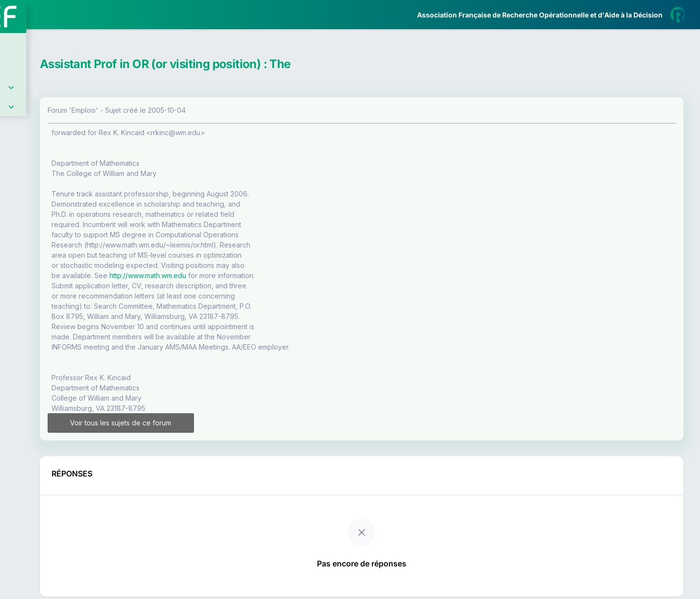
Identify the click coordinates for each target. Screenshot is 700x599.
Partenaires (40, 224)
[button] (14, 288)
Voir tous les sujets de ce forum (210, 423)
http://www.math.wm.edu (251, 275)
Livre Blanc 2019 (49, 360)
